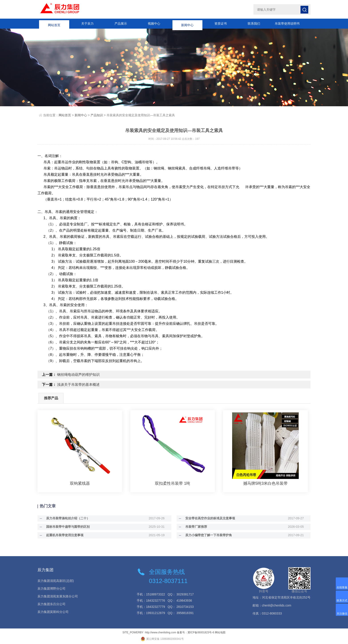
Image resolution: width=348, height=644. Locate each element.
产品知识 (97, 115)
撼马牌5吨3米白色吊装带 (265, 483)
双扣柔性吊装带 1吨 (173, 483)
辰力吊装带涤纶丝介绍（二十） (66, 518)
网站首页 (54, 24)
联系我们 (254, 24)
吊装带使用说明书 (287, 24)
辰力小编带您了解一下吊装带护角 (207, 535)
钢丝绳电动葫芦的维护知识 (78, 375)
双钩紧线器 (80, 483)
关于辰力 (87, 24)
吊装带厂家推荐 (194, 527)
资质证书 (221, 24)
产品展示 (121, 24)
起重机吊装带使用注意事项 (63, 535)
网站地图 (220, 632)
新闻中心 (187, 24)
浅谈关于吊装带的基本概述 (78, 385)
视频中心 (154, 24)
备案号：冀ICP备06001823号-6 (196, 632)
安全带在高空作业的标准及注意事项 (208, 518)
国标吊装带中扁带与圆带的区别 (66, 527)
